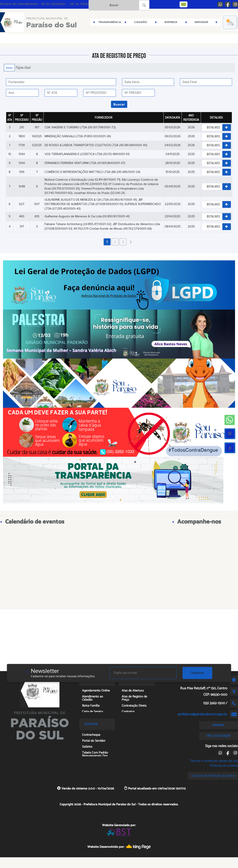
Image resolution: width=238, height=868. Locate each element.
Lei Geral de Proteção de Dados (213, 776)
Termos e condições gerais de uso (214, 761)
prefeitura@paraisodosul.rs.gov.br (203, 714)
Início (9, 68)
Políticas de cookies (224, 766)
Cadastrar (197, 673)
